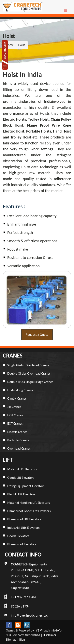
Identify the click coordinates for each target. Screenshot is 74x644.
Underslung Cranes (20, 390)
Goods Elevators (18, 536)
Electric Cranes (17, 432)
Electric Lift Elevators (21, 494)
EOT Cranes (15, 423)
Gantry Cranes (17, 398)
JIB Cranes (14, 407)
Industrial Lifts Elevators (23, 528)
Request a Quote (37, 335)
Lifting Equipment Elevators (26, 486)
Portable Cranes (18, 440)
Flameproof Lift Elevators (24, 519)
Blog (22, 640)
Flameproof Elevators (22, 544)
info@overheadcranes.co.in (31, 615)
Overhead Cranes (19, 448)
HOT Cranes (15, 415)
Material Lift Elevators (22, 469)
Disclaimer (50, 635)
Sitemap (11, 640)
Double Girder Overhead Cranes (29, 373)
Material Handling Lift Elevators (29, 503)
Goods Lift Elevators (21, 478)
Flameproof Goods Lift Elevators (29, 511)
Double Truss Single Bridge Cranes (30, 382)
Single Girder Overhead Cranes (28, 365)
